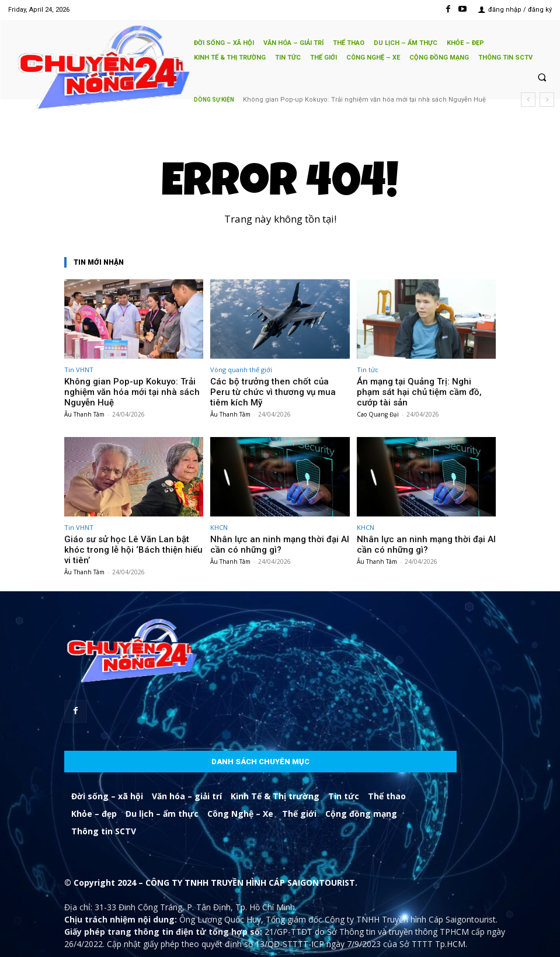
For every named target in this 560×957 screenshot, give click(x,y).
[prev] (528, 100)
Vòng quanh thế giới (241, 370)
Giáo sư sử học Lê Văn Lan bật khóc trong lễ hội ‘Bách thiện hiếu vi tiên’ (126, 530)
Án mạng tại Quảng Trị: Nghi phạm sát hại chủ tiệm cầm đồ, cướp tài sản (421, 385)
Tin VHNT (79, 370)
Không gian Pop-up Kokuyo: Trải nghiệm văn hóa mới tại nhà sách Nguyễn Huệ (133, 385)
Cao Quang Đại (378, 401)
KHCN (219, 514)
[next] (547, 100)
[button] (542, 77)
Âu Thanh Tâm (84, 401)
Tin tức (368, 370)
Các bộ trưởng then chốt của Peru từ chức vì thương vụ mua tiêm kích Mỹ (355, 100)
